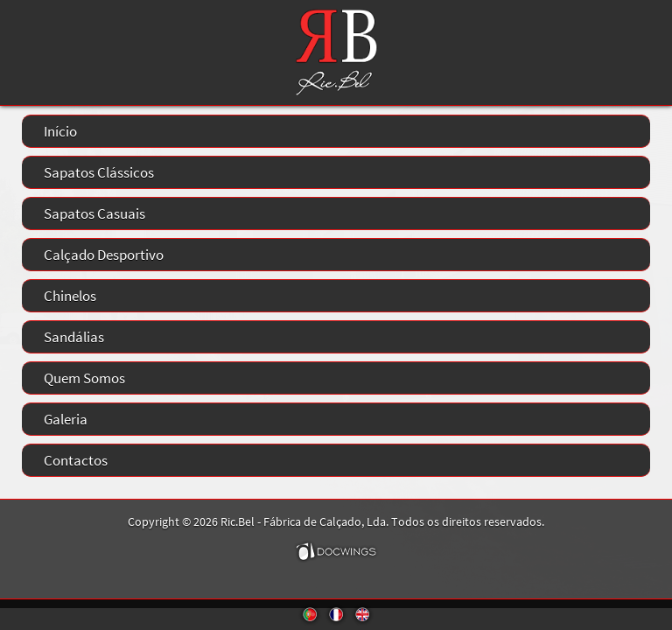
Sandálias (74, 337)
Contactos (76, 460)
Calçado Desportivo (104, 255)
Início (60, 131)
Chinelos (70, 296)
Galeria (66, 419)
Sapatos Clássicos (99, 172)
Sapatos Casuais (94, 213)
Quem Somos (84, 378)
